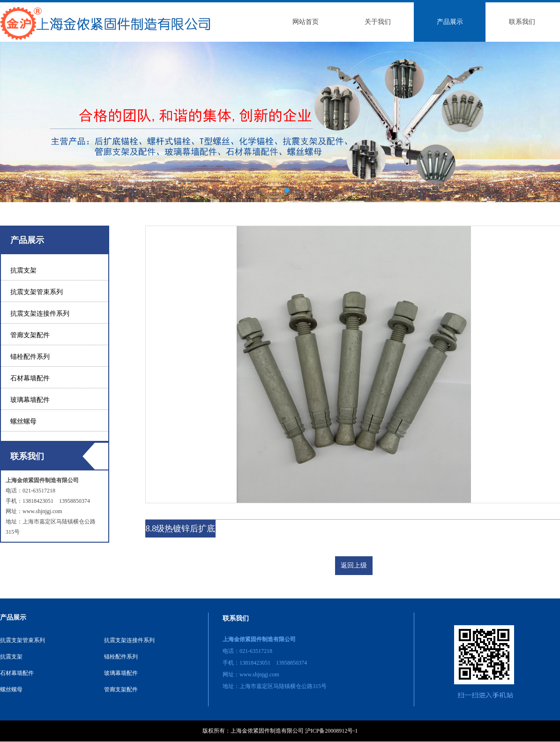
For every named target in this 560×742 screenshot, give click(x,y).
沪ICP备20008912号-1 (332, 731)
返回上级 (354, 565)
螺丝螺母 (23, 421)
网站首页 (306, 22)
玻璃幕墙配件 (30, 400)
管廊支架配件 (30, 335)
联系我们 (522, 22)
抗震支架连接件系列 (40, 314)
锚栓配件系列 (30, 357)
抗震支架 (23, 270)
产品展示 (450, 22)
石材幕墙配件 (30, 378)
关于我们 (378, 22)
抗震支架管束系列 (37, 292)
